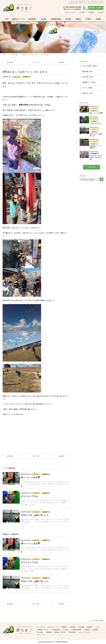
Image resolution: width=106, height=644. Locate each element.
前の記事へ (10, 62)
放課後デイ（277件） (90, 82)
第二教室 (88, 19)
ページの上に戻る (98, 620)
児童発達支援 (56, 630)
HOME (7, 19)
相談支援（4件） (88, 71)
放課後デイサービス (44, 630)
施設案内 (92, 12)
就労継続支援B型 (56, 19)
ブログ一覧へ (36, 62)
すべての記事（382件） (90, 66)
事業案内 (83, 12)
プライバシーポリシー (85, 632)
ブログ (98, 627)
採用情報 (90, 627)
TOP (4, 55)
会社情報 (101, 12)
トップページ (42, 627)
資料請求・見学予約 (60, 632)
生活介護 (43, 19)
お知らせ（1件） (88, 93)
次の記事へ (61, 62)
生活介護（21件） (88, 77)
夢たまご (52, 642)
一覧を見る (92, 167)
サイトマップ (42, 635)
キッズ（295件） (88, 88)
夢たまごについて (71, 12)
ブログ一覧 (14, 55)
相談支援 (78, 19)
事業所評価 (72, 632)
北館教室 (98, 19)
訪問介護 (68, 19)
